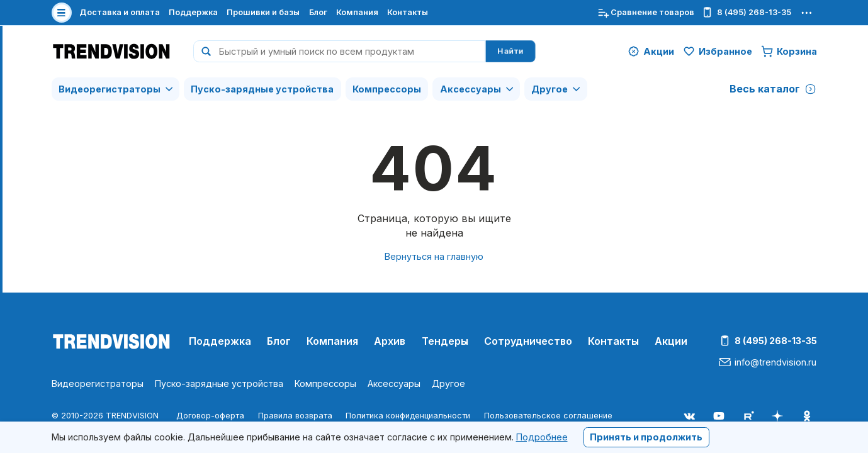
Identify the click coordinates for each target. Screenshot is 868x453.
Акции (671, 341)
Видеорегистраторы (110, 89)
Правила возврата (295, 416)
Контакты (408, 12)
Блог (318, 12)
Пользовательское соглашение (548, 416)
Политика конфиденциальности (408, 416)
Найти (510, 51)
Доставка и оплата (120, 12)
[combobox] (339, 51)
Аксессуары (471, 89)
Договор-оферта (210, 416)
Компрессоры (387, 89)
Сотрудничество (528, 341)
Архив (390, 341)
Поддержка (193, 12)
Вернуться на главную (434, 256)
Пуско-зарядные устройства (262, 89)
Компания (357, 12)
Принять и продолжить (646, 437)
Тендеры (445, 341)
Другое (550, 89)
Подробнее (542, 437)
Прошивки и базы (263, 12)
